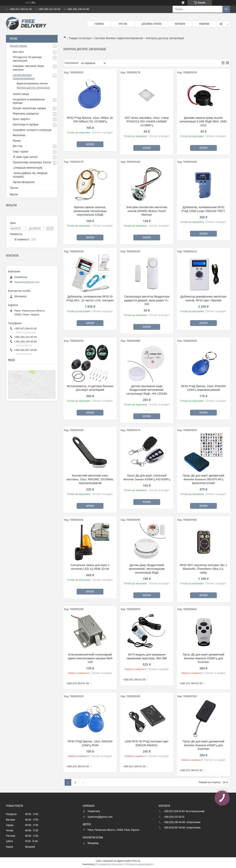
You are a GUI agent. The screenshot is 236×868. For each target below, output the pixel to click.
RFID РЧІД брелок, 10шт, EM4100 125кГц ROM (90, 743)
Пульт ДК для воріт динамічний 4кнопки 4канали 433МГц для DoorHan (203, 658)
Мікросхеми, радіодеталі (26, 114)
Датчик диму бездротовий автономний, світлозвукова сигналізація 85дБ (147, 569)
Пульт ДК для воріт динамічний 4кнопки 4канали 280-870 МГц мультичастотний (203, 479)
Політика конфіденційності (139, 864)
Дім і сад (18, 146)
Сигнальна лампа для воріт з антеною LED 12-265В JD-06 (90, 567)
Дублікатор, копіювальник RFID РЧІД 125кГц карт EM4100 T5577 (203, 209)
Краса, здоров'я (21, 119)
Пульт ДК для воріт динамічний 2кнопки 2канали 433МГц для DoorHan (203, 745)
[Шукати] (226, 9)
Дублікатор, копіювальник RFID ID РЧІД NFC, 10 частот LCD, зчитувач (90, 298)
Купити (90, 144)
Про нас (123, 24)
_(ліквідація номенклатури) (28, 168)
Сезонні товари (21, 94)
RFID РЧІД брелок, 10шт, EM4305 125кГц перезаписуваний (203, 388)
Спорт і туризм (21, 152)
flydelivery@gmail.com (27, 282)
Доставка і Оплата (152, 24)
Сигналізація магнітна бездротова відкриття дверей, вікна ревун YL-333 (147, 300)
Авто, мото (18, 52)
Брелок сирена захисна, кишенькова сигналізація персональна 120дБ (90, 211)
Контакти (180, 24)
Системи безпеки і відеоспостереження (119, 38)
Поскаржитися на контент (110, 864)
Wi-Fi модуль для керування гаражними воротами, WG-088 (147, 656)
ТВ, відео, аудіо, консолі (25, 157)
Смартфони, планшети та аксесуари (32, 130)
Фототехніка (19, 135)
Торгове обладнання (24, 182)
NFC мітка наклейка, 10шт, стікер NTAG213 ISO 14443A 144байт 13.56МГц (147, 121)
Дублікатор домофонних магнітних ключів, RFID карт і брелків (203, 298)
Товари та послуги (80, 38)
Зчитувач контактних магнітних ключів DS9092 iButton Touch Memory (147, 211)
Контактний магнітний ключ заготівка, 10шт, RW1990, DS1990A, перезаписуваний (90, 479)
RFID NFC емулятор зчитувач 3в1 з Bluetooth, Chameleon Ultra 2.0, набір (203, 569)
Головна (99, 24)
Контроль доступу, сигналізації (33, 88)
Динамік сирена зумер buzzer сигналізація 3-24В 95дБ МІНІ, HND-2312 (204, 121)
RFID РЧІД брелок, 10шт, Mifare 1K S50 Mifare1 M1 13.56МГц (90, 120)
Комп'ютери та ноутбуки (26, 125)
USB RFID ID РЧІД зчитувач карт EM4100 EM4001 (147, 743)
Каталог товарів (18, 46)
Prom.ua (136, 861)
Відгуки (14, 195)
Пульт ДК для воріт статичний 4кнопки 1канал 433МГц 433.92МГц (147, 477)
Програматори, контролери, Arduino (32, 162)
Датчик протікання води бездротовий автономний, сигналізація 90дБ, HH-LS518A (147, 390)
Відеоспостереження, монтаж (32, 84)
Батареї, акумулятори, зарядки (29, 108)
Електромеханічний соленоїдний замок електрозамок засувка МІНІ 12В (90, 658)
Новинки (204, 24)
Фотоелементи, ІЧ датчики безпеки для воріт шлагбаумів (90, 388)
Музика (17, 141)
